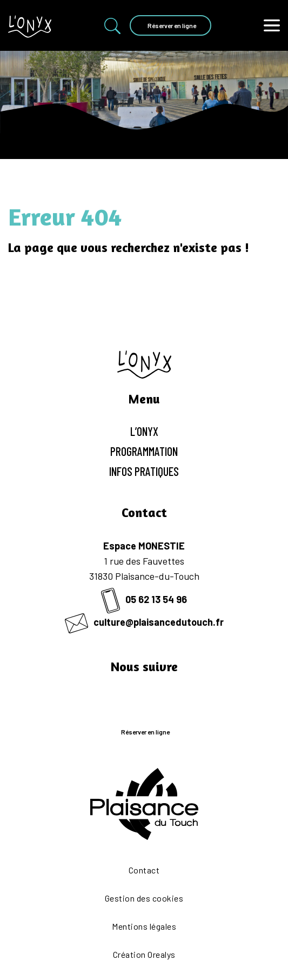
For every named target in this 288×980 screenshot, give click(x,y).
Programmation (144, 451)
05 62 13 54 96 (144, 599)
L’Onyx (144, 431)
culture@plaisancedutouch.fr (144, 622)
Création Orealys (144, 954)
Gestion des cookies (144, 898)
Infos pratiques (144, 471)
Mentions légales (144, 926)
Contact (144, 870)
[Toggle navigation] (272, 26)
